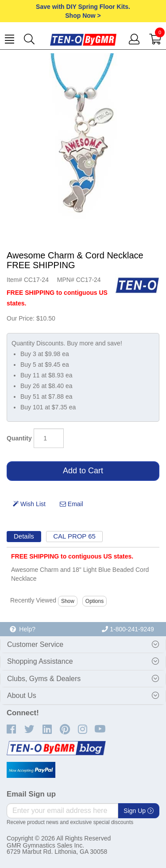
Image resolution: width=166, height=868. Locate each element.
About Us (22, 696)
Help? (23, 629)
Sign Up (139, 811)
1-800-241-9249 (128, 629)
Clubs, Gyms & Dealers (44, 679)
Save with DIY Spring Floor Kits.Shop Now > (83, 11)
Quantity (19, 438)
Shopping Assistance (40, 661)
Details (24, 536)
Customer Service (35, 644)
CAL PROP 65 (74, 536)
